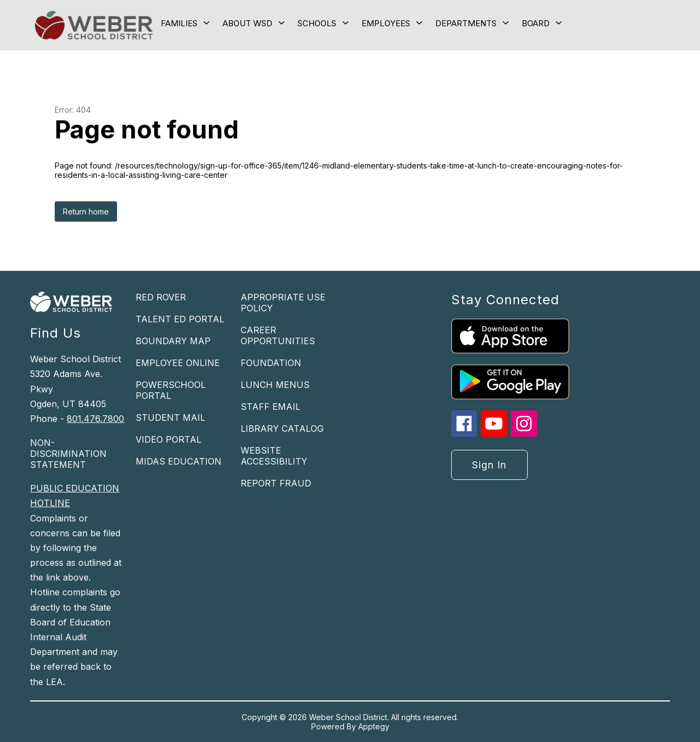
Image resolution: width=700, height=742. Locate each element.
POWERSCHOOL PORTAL (171, 390)
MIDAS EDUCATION (179, 461)
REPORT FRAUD (276, 483)
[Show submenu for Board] (536, 24)
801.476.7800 (95, 419)
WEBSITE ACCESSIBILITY (274, 456)
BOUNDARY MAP (173, 341)
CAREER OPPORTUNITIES (278, 335)
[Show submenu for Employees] (386, 24)
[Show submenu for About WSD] (247, 24)
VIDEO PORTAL (168, 439)
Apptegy (374, 726)
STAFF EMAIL (270, 407)
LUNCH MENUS (275, 385)
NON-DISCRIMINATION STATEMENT (68, 454)
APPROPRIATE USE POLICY (283, 303)
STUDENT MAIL (170, 418)
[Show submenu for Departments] (466, 24)
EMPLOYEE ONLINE (178, 363)
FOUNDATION (271, 363)
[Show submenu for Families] (179, 24)
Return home (86, 211)
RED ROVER (161, 297)
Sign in (489, 465)
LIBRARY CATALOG (282, 428)
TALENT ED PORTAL (180, 319)
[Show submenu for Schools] (317, 24)
